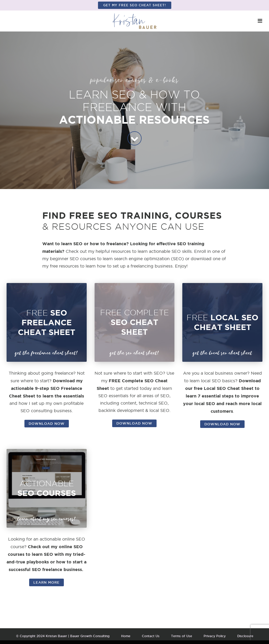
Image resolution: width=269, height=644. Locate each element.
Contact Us (151, 636)
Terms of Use (182, 636)
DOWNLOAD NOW (47, 423)
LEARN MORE (46, 582)
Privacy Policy (215, 636)
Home (126, 636)
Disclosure (245, 636)
